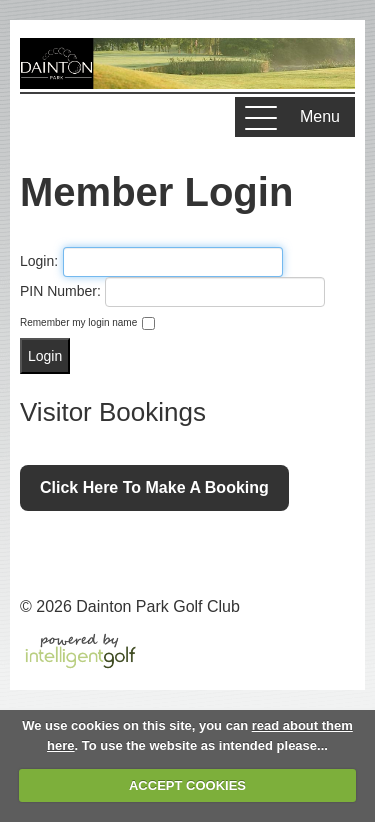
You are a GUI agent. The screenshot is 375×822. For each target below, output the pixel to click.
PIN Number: (60, 291)
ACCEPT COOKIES (187, 785)
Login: (39, 261)
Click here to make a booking (154, 487)
